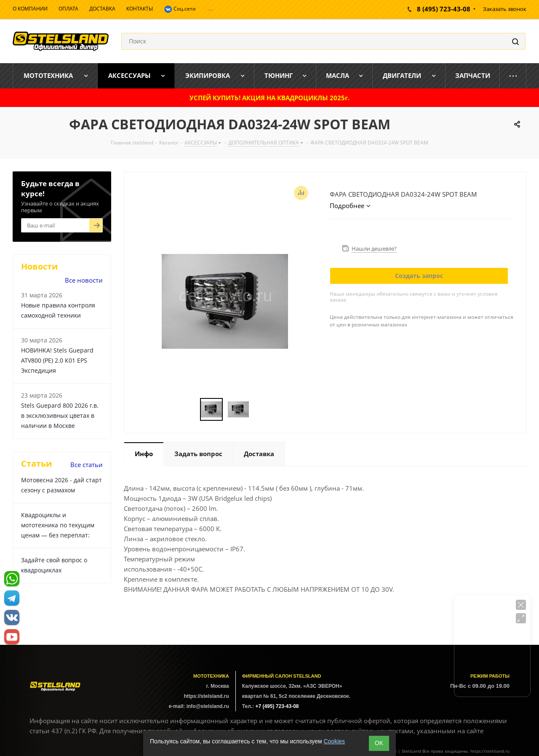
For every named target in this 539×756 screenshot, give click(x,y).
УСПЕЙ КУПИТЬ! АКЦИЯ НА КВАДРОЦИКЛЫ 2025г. (269, 98)
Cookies (334, 741)
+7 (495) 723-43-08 (277, 706)
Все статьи (87, 465)
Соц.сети (180, 9)
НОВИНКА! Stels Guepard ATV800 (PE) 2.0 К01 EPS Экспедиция (57, 360)
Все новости (84, 280)
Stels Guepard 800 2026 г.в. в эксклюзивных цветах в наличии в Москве (60, 415)
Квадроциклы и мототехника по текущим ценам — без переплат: (58, 525)
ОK (379, 743)
